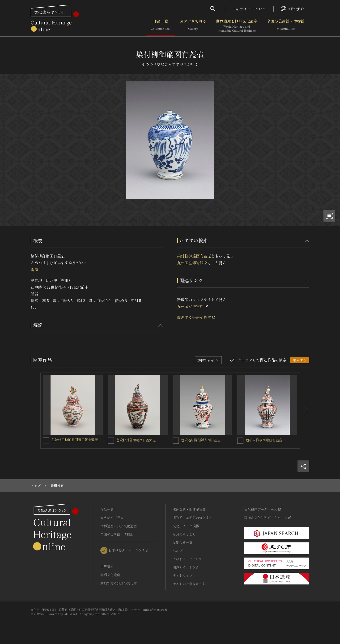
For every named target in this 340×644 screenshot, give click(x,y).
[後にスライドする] (305, 411)
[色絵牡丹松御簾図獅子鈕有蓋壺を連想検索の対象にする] (46, 440)
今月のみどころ (184, 534)
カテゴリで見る (193, 26)
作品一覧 (161, 26)
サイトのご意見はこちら (191, 584)
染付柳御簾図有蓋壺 (194, 256)
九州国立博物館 (190, 263)
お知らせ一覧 (183, 542)
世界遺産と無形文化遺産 (237, 26)
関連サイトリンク (186, 567)
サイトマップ (183, 575)
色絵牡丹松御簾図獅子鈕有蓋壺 (75, 440)
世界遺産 (107, 567)
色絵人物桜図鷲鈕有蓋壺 (264, 440)
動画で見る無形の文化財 (119, 583)
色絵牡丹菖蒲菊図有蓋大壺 (136, 440)
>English (293, 9)
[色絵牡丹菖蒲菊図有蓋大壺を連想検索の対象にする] (111, 441)
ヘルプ (178, 551)
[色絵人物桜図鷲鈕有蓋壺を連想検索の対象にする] (240, 441)
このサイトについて (249, 9)
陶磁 (34, 270)
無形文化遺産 (110, 575)
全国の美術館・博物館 (286, 26)
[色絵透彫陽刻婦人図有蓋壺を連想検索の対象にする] (176, 441)
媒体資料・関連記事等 (189, 509)
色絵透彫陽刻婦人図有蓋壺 (201, 440)
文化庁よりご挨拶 (186, 526)
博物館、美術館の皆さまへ (192, 518)
